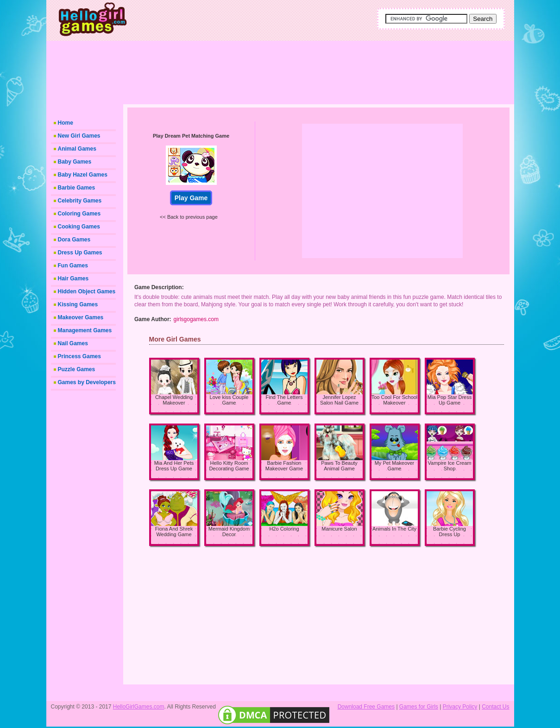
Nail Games (73, 343)
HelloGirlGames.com (139, 707)
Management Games (85, 330)
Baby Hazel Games (83, 175)
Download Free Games (366, 707)
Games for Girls (419, 707)
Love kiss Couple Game (229, 400)
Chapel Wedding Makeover (174, 400)
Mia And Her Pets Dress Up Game (174, 466)
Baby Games (75, 162)
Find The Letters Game (284, 400)
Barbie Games (77, 188)
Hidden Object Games (87, 291)
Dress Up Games (80, 253)
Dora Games (74, 240)
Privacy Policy (460, 707)
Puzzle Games (77, 369)
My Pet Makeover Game (395, 466)
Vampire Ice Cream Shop (450, 466)
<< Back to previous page (189, 217)
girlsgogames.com (196, 319)
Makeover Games (81, 317)
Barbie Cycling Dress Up (450, 532)
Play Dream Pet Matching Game (191, 136)
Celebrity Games (80, 201)
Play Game (191, 198)
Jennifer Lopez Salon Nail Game (339, 400)
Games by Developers (87, 382)
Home (66, 123)
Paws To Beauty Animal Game (339, 466)
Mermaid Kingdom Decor (229, 532)
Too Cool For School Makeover (395, 400)
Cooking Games (79, 227)
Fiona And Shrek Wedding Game (174, 532)
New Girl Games (79, 136)
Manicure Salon (339, 529)
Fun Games (73, 266)
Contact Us (495, 707)
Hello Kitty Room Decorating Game (229, 466)
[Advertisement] (313, 70)
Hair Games (73, 279)
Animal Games (77, 149)
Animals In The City (394, 529)
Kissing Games (78, 304)
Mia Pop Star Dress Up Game (450, 400)
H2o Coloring (284, 529)
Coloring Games (79, 214)
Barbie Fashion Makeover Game (284, 466)
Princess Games (79, 356)
